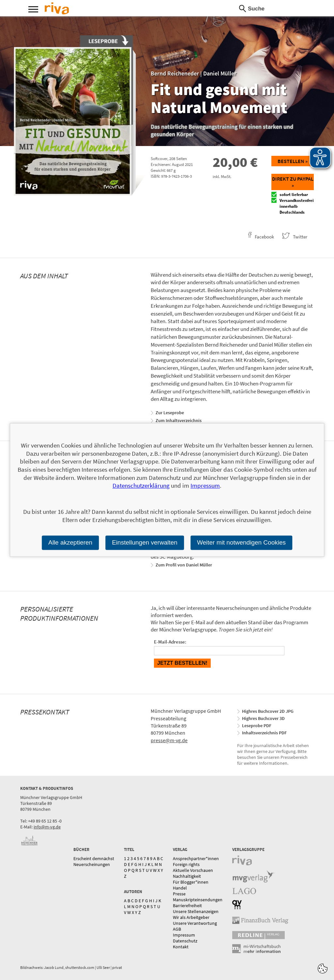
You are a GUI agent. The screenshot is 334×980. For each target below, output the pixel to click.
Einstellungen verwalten (145, 542)
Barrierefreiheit (187, 906)
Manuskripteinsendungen (198, 900)
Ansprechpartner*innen (196, 858)
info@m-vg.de (47, 827)
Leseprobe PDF (257, 726)
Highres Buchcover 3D (263, 718)
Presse (179, 894)
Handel (180, 888)
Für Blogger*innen (191, 882)
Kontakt (181, 947)
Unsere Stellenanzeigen (196, 911)
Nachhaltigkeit (187, 876)
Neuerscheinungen (92, 864)
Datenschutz (185, 941)
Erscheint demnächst (94, 858)
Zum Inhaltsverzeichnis (179, 420)
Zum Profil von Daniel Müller (184, 565)
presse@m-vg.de (169, 740)
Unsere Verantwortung (195, 923)
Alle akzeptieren (70, 542)
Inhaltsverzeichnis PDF (264, 733)
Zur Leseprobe (170, 413)
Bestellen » (293, 161)
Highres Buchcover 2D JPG (268, 711)
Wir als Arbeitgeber (191, 917)
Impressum (184, 935)
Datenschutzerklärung (141, 486)
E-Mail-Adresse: (170, 642)
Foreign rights (186, 864)
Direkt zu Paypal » (293, 182)
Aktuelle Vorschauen (193, 870)
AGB (177, 929)
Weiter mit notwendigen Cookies (241, 542)
